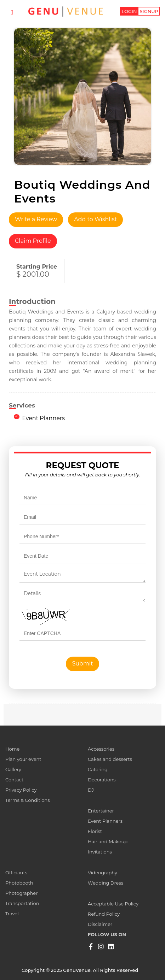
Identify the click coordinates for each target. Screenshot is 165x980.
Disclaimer (100, 924)
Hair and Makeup (108, 841)
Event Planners (43, 418)
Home (12, 749)
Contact (14, 780)
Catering (98, 769)
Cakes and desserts (110, 759)
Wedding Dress (106, 883)
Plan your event (23, 759)
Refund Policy (104, 914)
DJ (91, 790)
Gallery (13, 769)
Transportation (22, 903)
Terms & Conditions (27, 800)
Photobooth (19, 883)
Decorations (102, 780)
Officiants (16, 873)
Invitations (100, 852)
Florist (95, 831)
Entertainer (101, 811)
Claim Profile (33, 241)
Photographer (21, 893)
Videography (103, 873)
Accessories (101, 749)
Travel (12, 914)
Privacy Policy (21, 790)
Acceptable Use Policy (113, 904)
